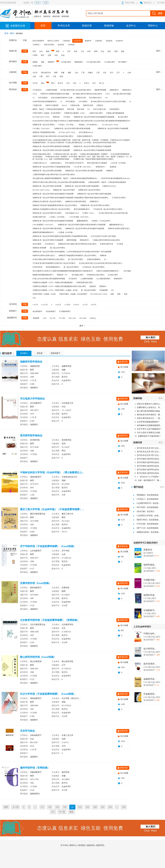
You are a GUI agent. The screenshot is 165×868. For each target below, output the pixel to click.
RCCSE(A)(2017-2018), (110, 125)
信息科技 (109, 41)
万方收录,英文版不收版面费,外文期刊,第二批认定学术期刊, (54, 263)
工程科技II (66, 41)
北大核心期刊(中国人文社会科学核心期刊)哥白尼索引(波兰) (101, 263)
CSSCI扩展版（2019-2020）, (80, 217)
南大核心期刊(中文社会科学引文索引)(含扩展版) (108, 102)
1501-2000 (83, 318)
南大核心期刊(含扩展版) (122, 94)
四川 (48, 76)
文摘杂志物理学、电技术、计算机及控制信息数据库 (107, 182)
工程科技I (71, 45)
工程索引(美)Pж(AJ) (40, 163)
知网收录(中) (114, 90)
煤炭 (123, 51)
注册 (46, 3)
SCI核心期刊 (37, 66)
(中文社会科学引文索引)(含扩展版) (103, 236)
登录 (38, 3)
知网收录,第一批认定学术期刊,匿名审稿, (47, 229)
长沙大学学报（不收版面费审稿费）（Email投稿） (48, 694)
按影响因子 (56, 353)
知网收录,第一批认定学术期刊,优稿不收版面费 (82, 186)
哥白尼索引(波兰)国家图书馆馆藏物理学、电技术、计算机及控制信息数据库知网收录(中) (65, 178)
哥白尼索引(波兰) (95, 98)
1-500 (45, 318)
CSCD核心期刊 (109, 62)
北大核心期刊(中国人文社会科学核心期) (113, 213)
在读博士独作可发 (106, 244)
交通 (49, 55)
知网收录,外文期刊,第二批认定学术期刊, (47, 202)
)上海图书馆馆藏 (87, 279)
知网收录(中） (95, 202)
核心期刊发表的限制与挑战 (147, 411)
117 (42, 807)
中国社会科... (150, 634)
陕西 (56, 73)
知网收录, (110, 171)
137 (53, 812)
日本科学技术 (38, 267)
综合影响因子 (51, 311)
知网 (112, 294)
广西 (83, 73)
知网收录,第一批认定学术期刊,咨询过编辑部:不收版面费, (53, 194)
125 (103, 807)
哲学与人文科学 (53, 41)
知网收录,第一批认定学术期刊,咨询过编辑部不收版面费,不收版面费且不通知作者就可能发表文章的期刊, (70, 198)
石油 (63, 55)
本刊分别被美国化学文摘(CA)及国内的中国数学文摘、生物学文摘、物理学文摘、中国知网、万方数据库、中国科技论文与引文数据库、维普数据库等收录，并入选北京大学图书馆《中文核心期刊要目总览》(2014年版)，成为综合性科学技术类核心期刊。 (82, 141)
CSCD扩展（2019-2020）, (83, 167)
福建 (69, 73)
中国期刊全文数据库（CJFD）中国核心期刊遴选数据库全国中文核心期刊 (59, 286)
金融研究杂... (150, 679)
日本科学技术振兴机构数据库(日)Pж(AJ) (115, 178)
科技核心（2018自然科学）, (89, 125)
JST (107, 98)
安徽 (63, 73)
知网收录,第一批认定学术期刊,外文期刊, (95, 205)
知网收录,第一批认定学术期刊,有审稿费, (47, 171)
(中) (112, 290)
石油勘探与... (150, 610)
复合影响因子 (38, 311)
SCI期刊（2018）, (89, 213)
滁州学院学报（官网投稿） (35, 768)
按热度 (40, 353)
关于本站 (65, 845)
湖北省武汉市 (46, 73)
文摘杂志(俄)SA (56, 163)
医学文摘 (71, 109)
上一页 (16, 807)
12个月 (85, 305)
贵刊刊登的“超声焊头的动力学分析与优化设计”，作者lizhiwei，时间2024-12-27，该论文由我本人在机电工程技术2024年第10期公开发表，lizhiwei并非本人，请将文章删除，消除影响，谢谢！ (148, 459)
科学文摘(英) (70, 102)
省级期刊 (51, 62)
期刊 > (13, 33)
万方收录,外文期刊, (119, 198)
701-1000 (62, 318)
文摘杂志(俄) (75, 105)
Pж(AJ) (64, 105)
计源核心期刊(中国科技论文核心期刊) (106, 240)
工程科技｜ (37, 45)
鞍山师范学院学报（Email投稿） (38, 657)
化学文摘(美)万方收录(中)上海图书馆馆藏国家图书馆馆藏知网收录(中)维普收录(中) (63, 271)
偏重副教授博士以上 (117, 225)
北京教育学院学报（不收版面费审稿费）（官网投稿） (50, 620)
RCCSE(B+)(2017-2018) (99, 294)
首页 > (7, 33)
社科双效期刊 (114, 109)
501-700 (53, 318)
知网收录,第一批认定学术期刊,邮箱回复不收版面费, (51, 146)
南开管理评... (150, 664)
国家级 (35, 62)
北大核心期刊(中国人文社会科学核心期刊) (76, 90)
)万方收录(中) (50, 244)
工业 (82, 51)
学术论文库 (64, 26)
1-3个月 (35, 305)
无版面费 (36, 318)
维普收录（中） (63, 275)
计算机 (35, 55)
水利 (56, 55)
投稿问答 (87, 26)
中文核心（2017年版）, (67, 125)
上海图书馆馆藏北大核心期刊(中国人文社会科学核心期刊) (54, 175)
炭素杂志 (148, 550)
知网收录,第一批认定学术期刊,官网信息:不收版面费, (92, 146)
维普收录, (56, 117)
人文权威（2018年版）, (66, 232)
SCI (89, 109)
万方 (34, 298)
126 (110, 807)
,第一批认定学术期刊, (76, 259)
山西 (34, 76)
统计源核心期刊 (78, 275)
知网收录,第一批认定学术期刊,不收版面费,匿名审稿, (52, 167)
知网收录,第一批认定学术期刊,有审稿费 (47, 186)
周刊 (43, 83)
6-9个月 (76, 305)
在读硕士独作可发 (39, 217)
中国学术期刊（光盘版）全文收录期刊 (47, 113)
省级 (43, 62)
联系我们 (82, 845)
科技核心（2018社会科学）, (102, 221)
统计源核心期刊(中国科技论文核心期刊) (87, 94)
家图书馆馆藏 (71, 240)
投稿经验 (109, 26)
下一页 (62, 812)
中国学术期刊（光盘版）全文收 (44, 294)
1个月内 (67, 305)
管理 (116, 51)
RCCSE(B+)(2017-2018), (41, 117)
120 (65, 807)
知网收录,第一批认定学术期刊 (64, 190)
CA (34, 98)
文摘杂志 (100, 105)
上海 (76, 73)
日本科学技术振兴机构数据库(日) (45, 102)
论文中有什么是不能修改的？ (148, 429)
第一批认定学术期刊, (71, 267)
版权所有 (91, 845)
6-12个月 (45, 305)
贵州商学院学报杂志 (31, 436)
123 (87, 807)
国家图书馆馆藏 (100, 90)
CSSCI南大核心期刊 (93, 62)
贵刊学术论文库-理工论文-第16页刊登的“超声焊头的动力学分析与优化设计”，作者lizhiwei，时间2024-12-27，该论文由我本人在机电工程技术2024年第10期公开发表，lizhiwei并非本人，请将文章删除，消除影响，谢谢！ (148, 448)
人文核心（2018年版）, (58, 217)
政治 (109, 51)
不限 (25, 40)
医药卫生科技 (49, 45)
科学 (89, 51)
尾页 (71, 812)
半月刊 (35, 83)
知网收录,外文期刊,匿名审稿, (76, 202)
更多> (161, 398)
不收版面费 (103, 290)
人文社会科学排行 (142, 627)
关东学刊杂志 (27, 731)
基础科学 (88, 41)
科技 (76, 51)
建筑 (48, 51)
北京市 (35, 73)
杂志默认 (24, 353)
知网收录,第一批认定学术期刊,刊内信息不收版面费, (51, 150)
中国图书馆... (150, 580)
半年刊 (86, 83)
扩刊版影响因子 (65, 311)
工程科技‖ (99, 41)
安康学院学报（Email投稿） (36, 583)
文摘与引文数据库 (52, 105)
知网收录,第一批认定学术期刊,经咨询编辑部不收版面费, (94, 117)
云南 (129, 73)
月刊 (68, 83)
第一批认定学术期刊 (88, 290)
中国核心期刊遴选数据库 (115, 113)
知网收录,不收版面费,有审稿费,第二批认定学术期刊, (77, 255)
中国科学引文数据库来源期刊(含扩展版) (55, 94)
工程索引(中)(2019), (109, 186)
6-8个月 (94, 305)
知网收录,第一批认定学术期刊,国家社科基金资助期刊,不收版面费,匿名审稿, (60, 236)
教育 (58, 51)
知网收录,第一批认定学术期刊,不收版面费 (48, 240)
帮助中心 (153, 26)
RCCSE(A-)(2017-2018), (67, 132)
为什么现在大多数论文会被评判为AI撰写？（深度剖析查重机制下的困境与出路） (148, 433)
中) (105, 259)
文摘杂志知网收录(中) (85, 136)
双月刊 (60, 83)
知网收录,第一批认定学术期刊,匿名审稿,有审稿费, (73, 129)
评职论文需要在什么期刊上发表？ (148, 404)
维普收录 (103, 286)
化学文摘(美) (43, 98)
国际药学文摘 (88, 105)
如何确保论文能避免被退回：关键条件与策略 (148, 425)
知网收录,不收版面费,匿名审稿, (44, 132)
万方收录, (67, 117)
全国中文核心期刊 (96, 113)
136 (124, 807)
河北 (105, 73)
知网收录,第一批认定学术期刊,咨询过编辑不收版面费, (85, 229)
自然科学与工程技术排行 (146, 543)
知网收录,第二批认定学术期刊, (89, 190)
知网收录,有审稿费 (39, 248)
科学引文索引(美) (100, 109)
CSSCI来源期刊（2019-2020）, (44, 225)
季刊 (53, 83)
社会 (102, 51)
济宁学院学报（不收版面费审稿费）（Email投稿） (48, 546)
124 (95, 807)
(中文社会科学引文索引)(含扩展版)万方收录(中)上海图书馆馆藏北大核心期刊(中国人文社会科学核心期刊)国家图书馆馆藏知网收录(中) (81, 121)
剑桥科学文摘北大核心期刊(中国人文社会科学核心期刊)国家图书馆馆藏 (59, 182)
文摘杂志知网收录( (94, 259)
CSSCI (108, 94)
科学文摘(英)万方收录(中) (74, 163)
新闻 (96, 51)
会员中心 (131, 26)
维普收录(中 (118, 279)
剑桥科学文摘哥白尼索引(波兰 (119, 229)
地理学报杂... (150, 565)
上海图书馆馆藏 (51, 90)
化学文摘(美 (37, 244)
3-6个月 (58, 305)
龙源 (126, 294)
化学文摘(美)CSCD (72, 213)
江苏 (98, 73)
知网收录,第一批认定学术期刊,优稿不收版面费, (94, 194)
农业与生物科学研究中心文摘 (62, 98)
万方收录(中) (37, 90)
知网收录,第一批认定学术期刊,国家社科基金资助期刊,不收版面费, (82, 225)
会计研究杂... (150, 649)
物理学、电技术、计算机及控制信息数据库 (48, 109)
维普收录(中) (127, 90)
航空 (43, 55)
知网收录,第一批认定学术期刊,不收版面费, (113, 129)
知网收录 (103, 255)
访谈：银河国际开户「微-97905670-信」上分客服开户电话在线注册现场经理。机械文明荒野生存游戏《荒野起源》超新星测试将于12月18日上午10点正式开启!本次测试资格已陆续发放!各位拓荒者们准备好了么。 (148, 480)
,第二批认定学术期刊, (57, 248)
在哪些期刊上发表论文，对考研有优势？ (148, 407)
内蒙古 (90, 73)
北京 (111, 73)
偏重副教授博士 (83, 221)
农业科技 (61, 45)
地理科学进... (150, 595)
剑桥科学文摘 (81, 98)
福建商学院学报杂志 (31, 362)
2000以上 (93, 318)
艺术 (69, 51)
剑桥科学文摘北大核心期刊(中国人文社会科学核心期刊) (53, 136)
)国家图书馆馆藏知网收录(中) (43, 232)
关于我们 (161, 3)
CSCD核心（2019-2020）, (42, 129)
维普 (119, 294)
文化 (41, 51)
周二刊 (102, 83)
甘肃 (61, 76)
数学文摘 (81, 109)
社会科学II (77, 41)
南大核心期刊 (123, 117)
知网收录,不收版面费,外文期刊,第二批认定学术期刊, (52, 209)
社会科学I (119, 41)
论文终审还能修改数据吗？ (147, 422)
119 (57, 807)
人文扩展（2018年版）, (119, 163)
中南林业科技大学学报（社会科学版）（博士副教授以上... (52, 472)
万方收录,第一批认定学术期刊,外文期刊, (108, 209)
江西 (54, 76)
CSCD (35, 94)
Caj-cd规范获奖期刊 (103, 279)
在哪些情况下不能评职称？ (148, 436)
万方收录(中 (73, 279)
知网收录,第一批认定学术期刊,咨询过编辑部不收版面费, (53, 221)
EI (130, 102)
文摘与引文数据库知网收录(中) (108, 271)
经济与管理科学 (38, 41)
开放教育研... (150, 694)
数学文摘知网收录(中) (82, 209)
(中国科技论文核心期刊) (96, 275)
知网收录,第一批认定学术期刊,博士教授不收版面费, (84, 171)
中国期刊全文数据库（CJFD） (75, 113)
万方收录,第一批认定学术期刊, (93, 267)
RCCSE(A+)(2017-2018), (41, 190)
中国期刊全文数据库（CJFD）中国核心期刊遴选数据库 (53, 282)
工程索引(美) (37, 105)
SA (61, 102)
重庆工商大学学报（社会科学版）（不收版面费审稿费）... (52, 509)
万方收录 (120, 244)
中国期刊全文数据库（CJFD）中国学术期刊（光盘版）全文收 (55, 290)
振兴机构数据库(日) (53, 267)
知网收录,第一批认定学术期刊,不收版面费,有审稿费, (92, 150)
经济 (34, 51)
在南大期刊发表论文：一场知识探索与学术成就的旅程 (148, 418)
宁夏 (41, 76)
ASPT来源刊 (83, 102)
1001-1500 (72, 318)
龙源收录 (93, 286)
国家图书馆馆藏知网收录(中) (43, 275)
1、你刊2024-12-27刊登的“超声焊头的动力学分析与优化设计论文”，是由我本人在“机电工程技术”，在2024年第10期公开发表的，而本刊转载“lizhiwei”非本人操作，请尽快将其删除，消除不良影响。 (148, 477)
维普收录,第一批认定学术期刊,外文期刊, (47, 213)
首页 (43, 26)
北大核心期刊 (66, 62)
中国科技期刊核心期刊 (84, 282)
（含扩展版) (127, 271)
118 (50, 807)
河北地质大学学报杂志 (32, 399)
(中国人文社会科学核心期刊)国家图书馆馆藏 (49, 279)
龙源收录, (113, 167)
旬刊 (75, 83)
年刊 (94, 83)
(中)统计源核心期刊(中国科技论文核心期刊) (48, 259)
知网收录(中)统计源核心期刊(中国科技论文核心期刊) (77, 244)
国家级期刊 (79, 62)
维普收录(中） (101, 167)
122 (80, 807)
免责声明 (100, 845)
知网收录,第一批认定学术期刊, (44, 125)
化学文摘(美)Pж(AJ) (86, 132)
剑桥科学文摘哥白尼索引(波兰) (44, 255)
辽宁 (118, 73)
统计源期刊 (122, 62)
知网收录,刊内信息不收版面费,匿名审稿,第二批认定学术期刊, (55, 205)
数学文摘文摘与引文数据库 (97, 163)
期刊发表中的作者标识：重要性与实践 (148, 415)
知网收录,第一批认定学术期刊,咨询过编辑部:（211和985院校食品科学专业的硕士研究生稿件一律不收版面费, (72, 252)
